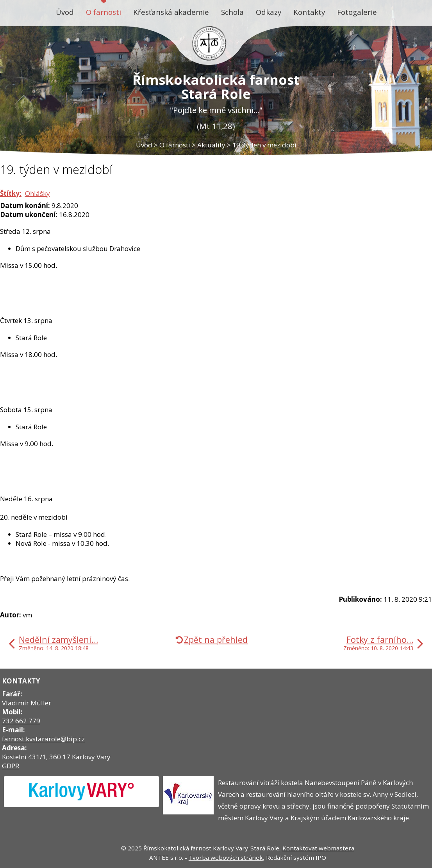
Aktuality (211, 145)
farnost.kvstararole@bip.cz (43, 739)
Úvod (65, 12)
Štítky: (11, 193)
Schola (232, 12)
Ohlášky (37, 193)
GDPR (11, 766)
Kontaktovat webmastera (318, 848)
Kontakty (309, 12)
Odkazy (269, 12)
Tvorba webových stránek (226, 857)
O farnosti (104, 12)
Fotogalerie (357, 12)
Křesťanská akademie (171, 12)
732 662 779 (21, 721)
